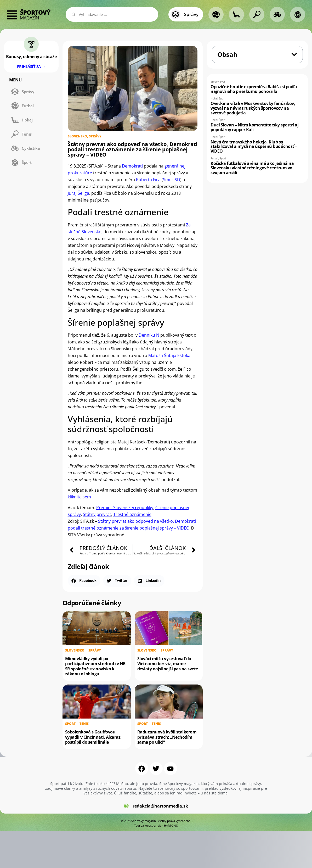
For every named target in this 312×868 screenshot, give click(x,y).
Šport (70, 723)
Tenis (84, 723)
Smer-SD (172, 180)
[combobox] (112, 14)
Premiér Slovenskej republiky (125, 508)
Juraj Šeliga (78, 193)
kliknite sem (79, 497)
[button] (84, 581)
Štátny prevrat (97, 514)
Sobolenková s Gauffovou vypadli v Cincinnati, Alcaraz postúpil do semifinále (93, 737)
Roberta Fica (148, 180)
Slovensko (77, 136)
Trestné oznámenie (132, 514)
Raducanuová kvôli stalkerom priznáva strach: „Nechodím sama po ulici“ (167, 737)
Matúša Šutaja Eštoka (169, 355)
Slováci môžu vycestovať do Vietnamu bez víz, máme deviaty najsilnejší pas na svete (168, 664)
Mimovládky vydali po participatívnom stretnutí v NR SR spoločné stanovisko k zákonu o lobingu (95, 666)
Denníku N (149, 335)
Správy (95, 136)
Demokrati (132, 166)
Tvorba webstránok (148, 825)
